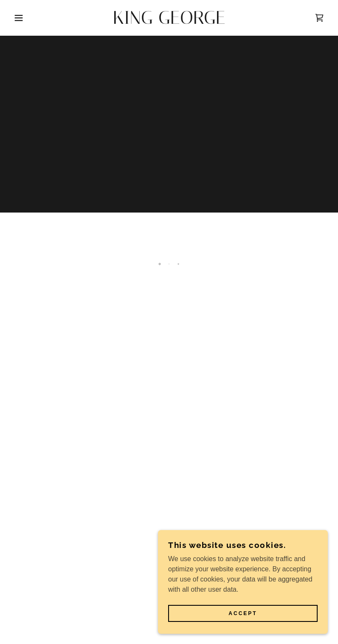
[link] (169, 21)
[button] (17, 18)
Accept (243, 613)
